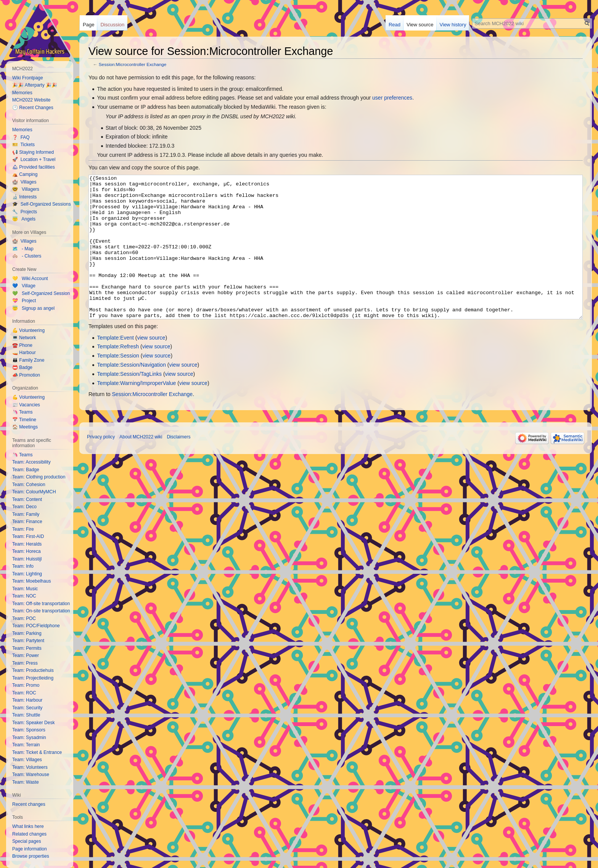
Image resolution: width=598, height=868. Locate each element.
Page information (30, 849)
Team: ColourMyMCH (34, 492)
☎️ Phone (22, 345)
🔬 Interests (24, 197)
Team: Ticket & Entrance (37, 752)
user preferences (392, 98)
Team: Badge (26, 470)
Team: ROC (24, 693)
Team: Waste (26, 782)
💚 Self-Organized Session (41, 293)
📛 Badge (22, 367)
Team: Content (27, 499)
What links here (28, 826)
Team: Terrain (26, 745)
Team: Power (26, 655)
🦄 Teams (22, 412)
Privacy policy (101, 465)
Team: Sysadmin (29, 738)
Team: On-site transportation (41, 611)
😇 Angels (24, 219)
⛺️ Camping (25, 174)
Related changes (29, 834)
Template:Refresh (118, 375)
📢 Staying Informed (33, 152)
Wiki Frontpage (28, 78)
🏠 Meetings (25, 427)
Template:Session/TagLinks (129, 403)
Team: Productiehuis (33, 670)
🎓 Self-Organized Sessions (42, 204)
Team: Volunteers (30, 767)
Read (395, 25)
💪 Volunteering (28, 330)
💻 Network (24, 338)
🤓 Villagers (26, 189)
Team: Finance (27, 522)
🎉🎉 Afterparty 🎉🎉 (35, 85)
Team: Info (23, 566)
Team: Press (25, 663)
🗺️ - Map (23, 249)
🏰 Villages (24, 182)
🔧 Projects (25, 212)
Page (88, 25)
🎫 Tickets (23, 145)
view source (151, 366)
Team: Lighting (27, 574)
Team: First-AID (28, 536)
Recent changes (29, 804)
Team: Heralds (27, 544)
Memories (22, 93)
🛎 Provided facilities (34, 167)
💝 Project (24, 301)
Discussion (112, 25)
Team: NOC (24, 596)
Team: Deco (24, 507)
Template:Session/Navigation (131, 393)
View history (453, 25)
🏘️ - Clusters (27, 256)
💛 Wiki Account (30, 279)
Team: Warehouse (31, 775)
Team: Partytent (28, 641)
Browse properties (31, 856)
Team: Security (27, 708)
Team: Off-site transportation (41, 604)
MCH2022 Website (31, 100)
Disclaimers (178, 465)
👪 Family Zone (28, 360)
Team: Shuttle (26, 715)
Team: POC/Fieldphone (36, 626)
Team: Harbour (27, 700)
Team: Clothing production (39, 477)
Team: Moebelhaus (31, 581)
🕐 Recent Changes (33, 108)
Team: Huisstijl (27, 559)
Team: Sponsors (29, 730)
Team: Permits (27, 648)
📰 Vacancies (26, 405)
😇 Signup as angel (33, 308)
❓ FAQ (21, 137)
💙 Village (24, 286)
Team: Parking (27, 633)
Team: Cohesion (29, 485)
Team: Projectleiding (33, 678)
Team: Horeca (27, 551)
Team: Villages (27, 760)
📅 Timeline (24, 420)
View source (420, 25)
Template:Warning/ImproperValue (136, 412)
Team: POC (24, 618)
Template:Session (118, 384)
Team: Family (26, 514)
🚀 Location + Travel (34, 159)
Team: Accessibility (31, 462)
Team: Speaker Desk (33, 723)
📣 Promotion (26, 375)
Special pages (27, 841)
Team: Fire (23, 529)
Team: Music (25, 589)
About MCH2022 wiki (141, 465)
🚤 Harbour (24, 353)
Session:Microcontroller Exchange (133, 64)
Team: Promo (26, 685)
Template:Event (115, 366)
